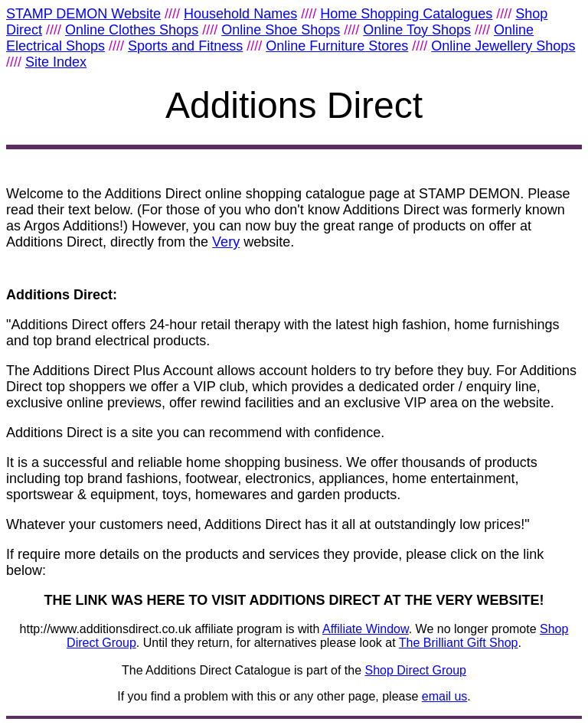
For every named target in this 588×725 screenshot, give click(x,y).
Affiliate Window (366, 629)
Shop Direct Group (416, 670)
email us (445, 696)
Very (226, 242)
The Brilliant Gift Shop (459, 643)
